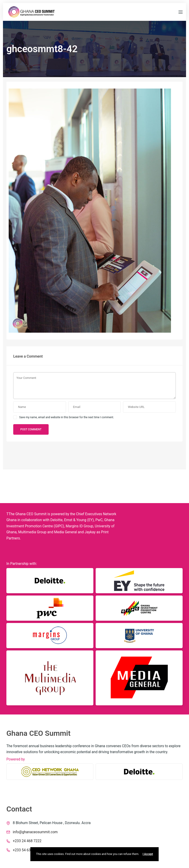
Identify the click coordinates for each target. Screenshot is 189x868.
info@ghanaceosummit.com (35, 832)
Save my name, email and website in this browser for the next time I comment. (67, 417)
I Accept (148, 854)
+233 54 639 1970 (27, 850)
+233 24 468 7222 (27, 841)
